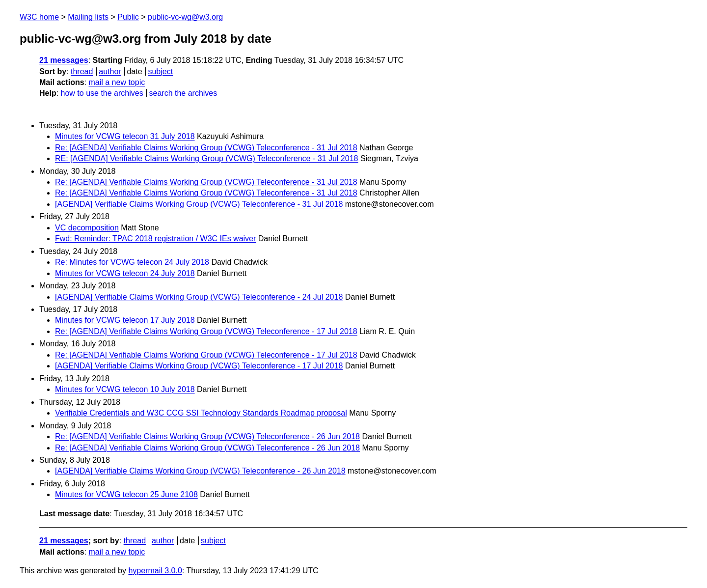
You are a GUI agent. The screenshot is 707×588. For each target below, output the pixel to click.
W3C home (39, 17)
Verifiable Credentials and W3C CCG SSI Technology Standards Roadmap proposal (201, 413)
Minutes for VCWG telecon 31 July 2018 (125, 136)
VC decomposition (87, 228)
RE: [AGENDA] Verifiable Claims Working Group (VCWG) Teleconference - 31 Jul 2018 (206, 158)
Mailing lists (88, 17)
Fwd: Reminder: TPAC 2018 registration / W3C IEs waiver (155, 238)
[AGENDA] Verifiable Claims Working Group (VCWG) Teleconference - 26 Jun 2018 (200, 471)
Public (128, 17)
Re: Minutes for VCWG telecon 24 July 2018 (132, 262)
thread (82, 71)
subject (160, 71)
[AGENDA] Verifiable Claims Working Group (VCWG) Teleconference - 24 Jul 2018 (199, 297)
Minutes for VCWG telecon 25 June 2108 (126, 494)
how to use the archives (102, 93)
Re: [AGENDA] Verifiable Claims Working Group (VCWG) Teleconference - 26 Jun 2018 (207, 436)
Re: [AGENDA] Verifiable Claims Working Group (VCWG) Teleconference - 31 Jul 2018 (206, 148)
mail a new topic (117, 82)
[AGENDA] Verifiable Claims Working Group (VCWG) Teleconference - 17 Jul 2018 (199, 366)
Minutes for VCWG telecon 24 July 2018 (125, 273)
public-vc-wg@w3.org (185, 17)
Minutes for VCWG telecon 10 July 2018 (125, 389)
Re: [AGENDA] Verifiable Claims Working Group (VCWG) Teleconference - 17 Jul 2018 (206, 331)
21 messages (64, 60)
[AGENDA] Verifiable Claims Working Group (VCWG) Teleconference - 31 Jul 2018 (199, 204)
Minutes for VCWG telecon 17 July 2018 (125, 320)
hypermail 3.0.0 (155, 571)
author (110, 71)
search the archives (183, 93)
